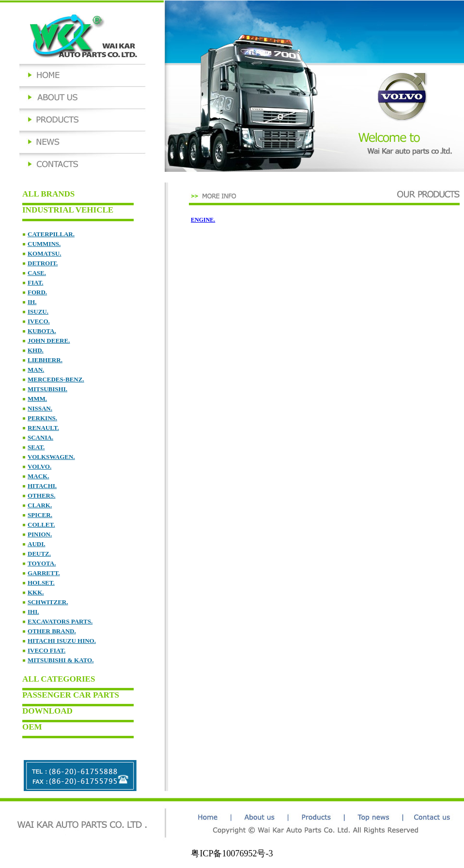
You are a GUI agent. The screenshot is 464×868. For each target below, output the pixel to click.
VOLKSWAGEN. (51, 457)
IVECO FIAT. (46, 650)
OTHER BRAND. (52, 631)
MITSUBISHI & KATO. (61, 660)
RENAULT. (43, 428)
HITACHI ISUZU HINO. (62, 641)
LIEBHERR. (45, 360)
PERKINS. (42, 418)
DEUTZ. (39, 554)
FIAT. (35, 282)
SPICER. (40, 515)
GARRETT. (44, 573)
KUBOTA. (42, 331)
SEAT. (36, 447)
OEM (32, 727)
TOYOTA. (42, 563)
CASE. (37, 273)
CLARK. (40, 505)
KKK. (36, 592)
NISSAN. (40, 408)
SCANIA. (40, 437)
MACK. (38, 476)
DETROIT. (43, 263)
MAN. (36, 370)
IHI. (33, 612)
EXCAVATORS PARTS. (60, 621)
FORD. (37, 292)
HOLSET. (41, 583)
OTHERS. (41, 495)
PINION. (40, 534)
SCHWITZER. (48, 602)
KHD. (36, 350)
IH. (32, 302)
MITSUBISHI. (47, 389)
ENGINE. (203, 220)
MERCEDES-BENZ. (56, 379)
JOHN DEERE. (49, 341)
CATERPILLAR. (51, 234)
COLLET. (41, 525)
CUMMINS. (44, 244)
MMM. (37, 399)
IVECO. (39, 321)
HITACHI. (42, 486)
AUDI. (36, 544)
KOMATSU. (44, 253)
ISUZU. (38, 312)
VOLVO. (39, 466)
